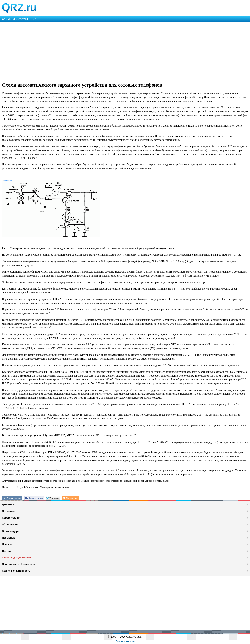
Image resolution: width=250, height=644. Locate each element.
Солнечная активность (16, 571)
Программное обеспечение (19, 564)
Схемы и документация (16, 557)
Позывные (9, 511)
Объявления (10, 524)
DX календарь (11, 531)
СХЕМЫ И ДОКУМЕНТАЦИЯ (20, 19)
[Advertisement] (117, 51)
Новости (7, 544)
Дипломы (8, 504)
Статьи (6, 551)
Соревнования (11, 518)
